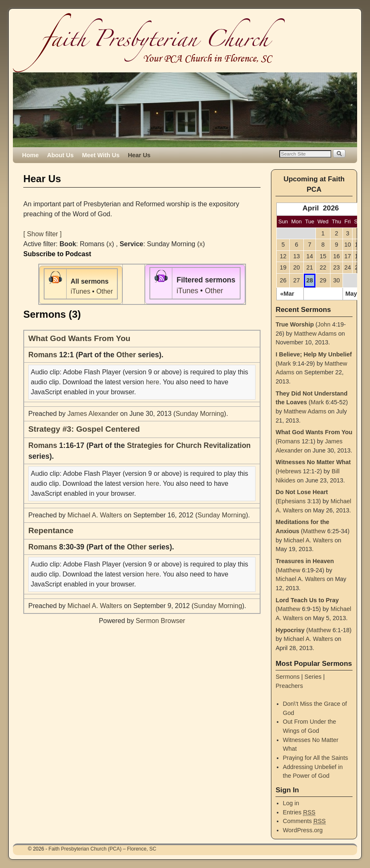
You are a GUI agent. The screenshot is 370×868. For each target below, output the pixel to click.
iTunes (81, 291)
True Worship (295, 324)
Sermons (288, 677)
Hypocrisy (290, 630)
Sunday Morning (200, 414)
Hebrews (289, 471)
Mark (284, 364)
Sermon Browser (160, 621)
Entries (299, 812)
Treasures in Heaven (305, 561)
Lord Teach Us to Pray (307, 600)
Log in (291, 803)
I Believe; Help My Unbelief (314, 354)
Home (30, 155)
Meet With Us (101, 155)
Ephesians (292, 501)
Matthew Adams (315, 334)
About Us (60, 155)
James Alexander (93, 414)
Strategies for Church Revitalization (189, 445)
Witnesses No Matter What (313, 462)
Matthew (314, 531)
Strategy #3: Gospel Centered (84, 429)
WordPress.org (303, 830)
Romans (43, 355)
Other (104, 291)
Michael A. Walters (95, 515)
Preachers (289, 686)
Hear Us (139, 155)
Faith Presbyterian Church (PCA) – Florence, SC (103, 849)
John (324, 324)
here (153, 382)
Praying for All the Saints (316, 758)
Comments (304, 821)
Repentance (51, 530)
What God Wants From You (79, 338)
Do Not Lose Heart (302, 492)
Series (313, 677)
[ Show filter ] (42, 234)
